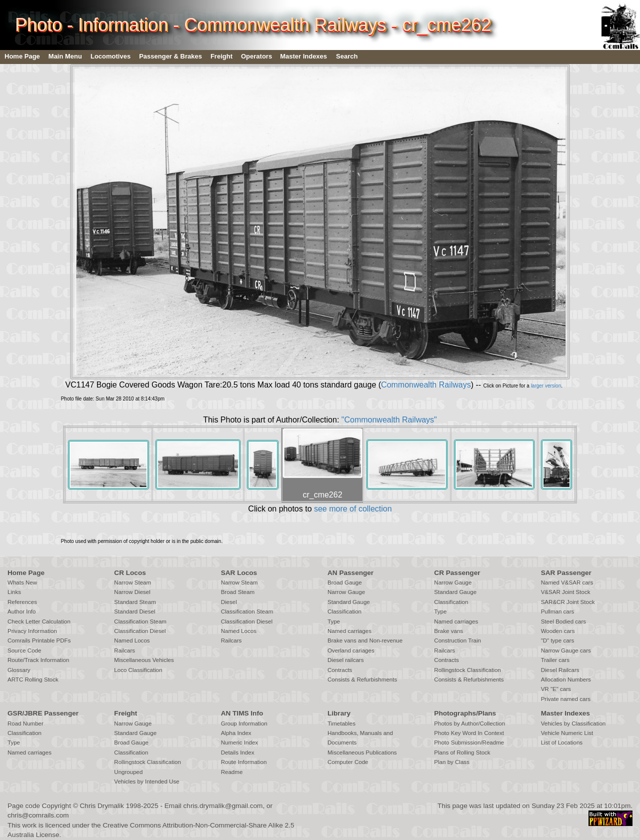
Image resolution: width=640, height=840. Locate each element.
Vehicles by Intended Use (146, 781)
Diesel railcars (346, 660)
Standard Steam (135, 602)
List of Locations (562, 742)
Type (334, 621)
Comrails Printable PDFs (39, 640)
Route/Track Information (38, 660)
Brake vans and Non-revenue (365, 640)
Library (339, 713)
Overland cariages (351, 650)
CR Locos (130, 573)
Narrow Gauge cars (566, 650)
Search (347, 56)
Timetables (341, 723)
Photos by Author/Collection (469, 723)
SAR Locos (239, 573)
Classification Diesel (140, 631)
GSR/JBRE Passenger (43, 713)
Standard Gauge (349, 602)
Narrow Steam (132, 582)
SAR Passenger (566, 573)
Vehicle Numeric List (567, 733)
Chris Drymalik (102, 806)
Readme (232, 772)
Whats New (22, 582)
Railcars (124, 650)
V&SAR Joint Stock (566, 592)
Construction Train (457, 640)
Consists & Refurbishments (362, 679)
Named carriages (349, 631)
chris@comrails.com (38, 815)
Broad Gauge (345, 582)
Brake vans (448, 631)
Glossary (19, 670)
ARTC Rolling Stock (33, 679)
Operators (256, 56)
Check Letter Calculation (39, 621)
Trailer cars (555, 660)
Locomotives (110, 56)
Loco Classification (138, 670)
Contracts (340, 670)
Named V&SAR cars (567, 582)
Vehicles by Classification (573, 723)
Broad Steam (238, 592)
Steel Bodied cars (564, 621)
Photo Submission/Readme (469, 742)
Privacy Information (32, 631)
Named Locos (132, 640)
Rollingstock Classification (467, 670)
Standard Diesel (134, 611)
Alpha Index (236, 733)
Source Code (24, 650)
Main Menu (65, 56)
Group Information (244, 723)
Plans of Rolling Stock (462, 752)
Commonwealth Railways (426, 385)
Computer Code (348, 762)
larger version (546, 386)
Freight (221, 56)
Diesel (229, 602)
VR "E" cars (556, 689)
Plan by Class (452, 762)
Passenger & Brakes (170, 56)
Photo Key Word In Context (469, 733)
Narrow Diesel (132, 592)
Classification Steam (140, 621)
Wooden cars (558, 631)
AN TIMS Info (242, 713)
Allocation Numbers (566, 679)
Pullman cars (558, 611)
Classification (344, 611)
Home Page (22, 56)
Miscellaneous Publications (362, 752)
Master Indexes (303, 56)
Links (14, 592)
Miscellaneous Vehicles (144, 660)
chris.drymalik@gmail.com (223, 806)
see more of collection (353, 509)
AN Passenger (350, 573)
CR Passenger (457, 573)
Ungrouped (128, 772)
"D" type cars (558, 640)
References (22, 602)
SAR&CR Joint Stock (568, 602)
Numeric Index (239, 742)
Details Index (238, 752)
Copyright (56, 806)
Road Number (25, 723)
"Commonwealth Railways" (389, 420)
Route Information (244, 762)
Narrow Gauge (346, 592)
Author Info (22, 611)
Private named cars (566, 699)
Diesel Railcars (560, 670)
